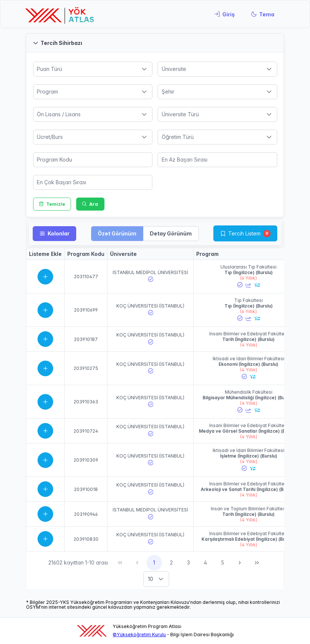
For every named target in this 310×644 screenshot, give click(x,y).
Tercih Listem (244, 233)
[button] (155, 43)
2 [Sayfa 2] (171, 562)
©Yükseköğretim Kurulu (139, 635)
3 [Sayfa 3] (188, 562)
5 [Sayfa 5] (222, 562)
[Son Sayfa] (257, 563)
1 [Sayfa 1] (154, 562)
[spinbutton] (93, 160)
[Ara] (90, 204)
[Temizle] (52, 204)
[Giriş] (225, 14)
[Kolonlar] (54, 234)
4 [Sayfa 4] (205, 562)
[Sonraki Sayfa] (240, 563)
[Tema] (263, 14)
